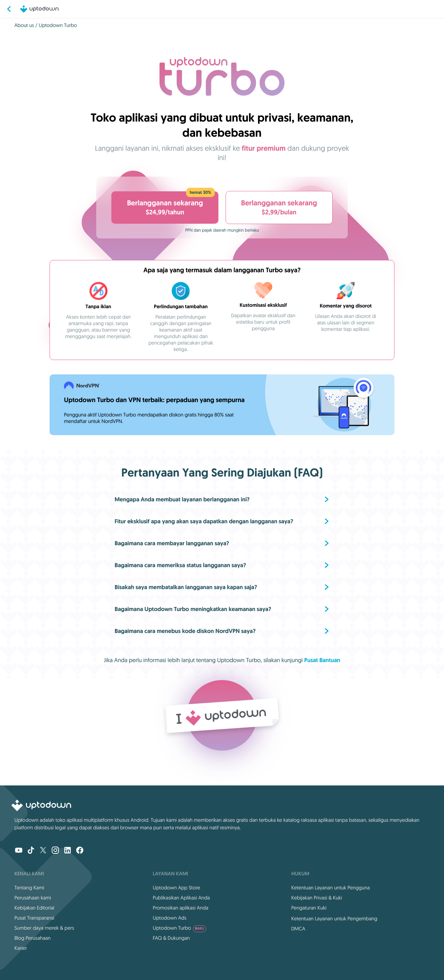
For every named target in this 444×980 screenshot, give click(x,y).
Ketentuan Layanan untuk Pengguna (331, 888)
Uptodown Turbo (179, 928)
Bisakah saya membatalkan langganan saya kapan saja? (186, 587)
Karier (21, 948)
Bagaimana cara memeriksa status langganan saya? (180, 565)
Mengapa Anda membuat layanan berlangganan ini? (182, 499)
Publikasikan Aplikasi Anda (181, 898)
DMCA (298, 929)
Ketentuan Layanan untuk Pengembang (334, 919)
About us (24, 25)
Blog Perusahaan (33, 938)
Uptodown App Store (176, 888)
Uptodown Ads (170, 918)
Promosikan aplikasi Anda (181, 908)
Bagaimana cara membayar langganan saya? (172, 543)
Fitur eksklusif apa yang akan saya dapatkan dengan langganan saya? (204, 521)
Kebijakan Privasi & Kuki (317, 898)
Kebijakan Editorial (34, 908)
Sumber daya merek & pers (44, 928)
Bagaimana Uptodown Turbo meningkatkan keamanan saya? (193, 609)
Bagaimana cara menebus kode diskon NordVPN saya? (185, 631)
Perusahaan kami (33, 898)
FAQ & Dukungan (171, 938)
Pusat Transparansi (34, 918)
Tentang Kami (29, 888)
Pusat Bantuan (322, 660)
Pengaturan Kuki (309, 908)
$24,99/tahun (167, 204)
